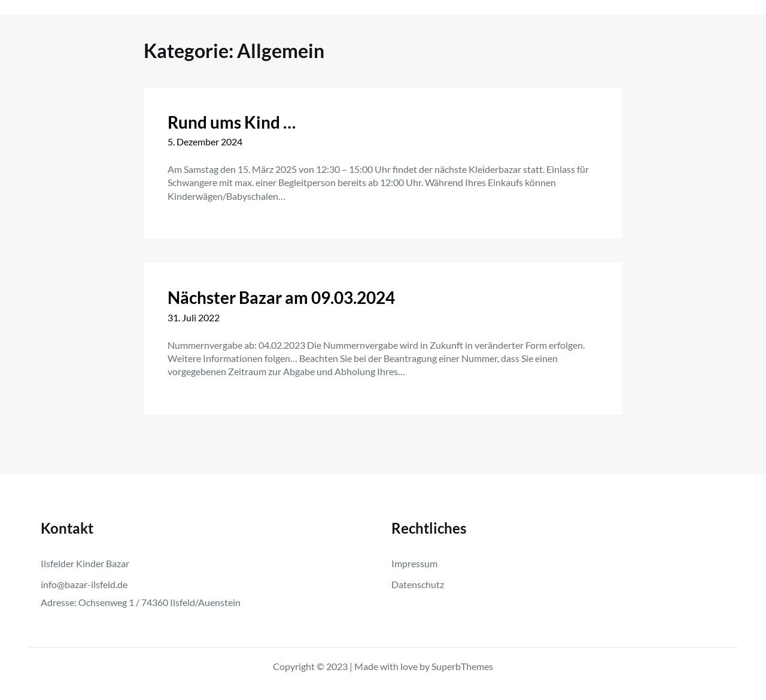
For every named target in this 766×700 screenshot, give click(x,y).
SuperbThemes (462, 666)
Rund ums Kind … (232, 122)
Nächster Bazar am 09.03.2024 (281, 297)
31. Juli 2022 (194, 317)
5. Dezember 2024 (205, 141)
